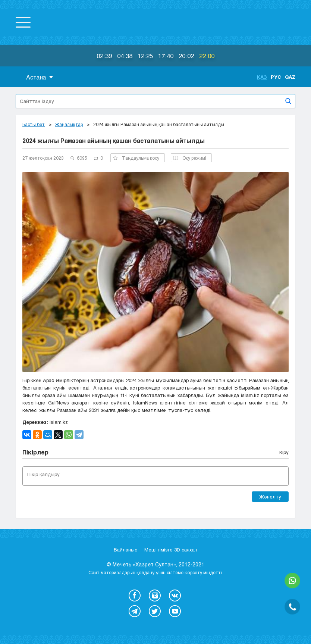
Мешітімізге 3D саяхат (171, 550)
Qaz (290, 77)
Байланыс (125, 550)
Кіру (284, 452)
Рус (276, 77)
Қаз (262, 77)
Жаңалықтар (69, 124)
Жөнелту (270, 497)
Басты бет (34, 124)
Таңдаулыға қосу (136, 158)
